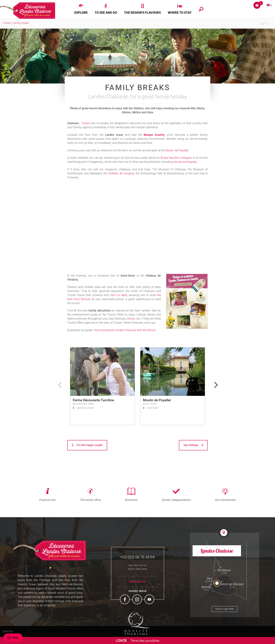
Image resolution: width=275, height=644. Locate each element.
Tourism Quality (137, 623)
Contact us (137, 582)
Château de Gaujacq (121, 173)
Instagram (137, 600)
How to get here (225, 609)
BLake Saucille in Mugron (176, 158)
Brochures (131, 500)
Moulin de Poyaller (177, 150)
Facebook (125, 600)
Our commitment (225, 500)
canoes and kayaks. (185, 162)
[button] (81, 9)
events (131, 319)
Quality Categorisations (176, 500)
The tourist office (90, 500)
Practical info (48, 500)
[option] (102, 386)
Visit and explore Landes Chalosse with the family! (125, 330)
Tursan (85, 123)
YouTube (150, 600)
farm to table (119, 295)
